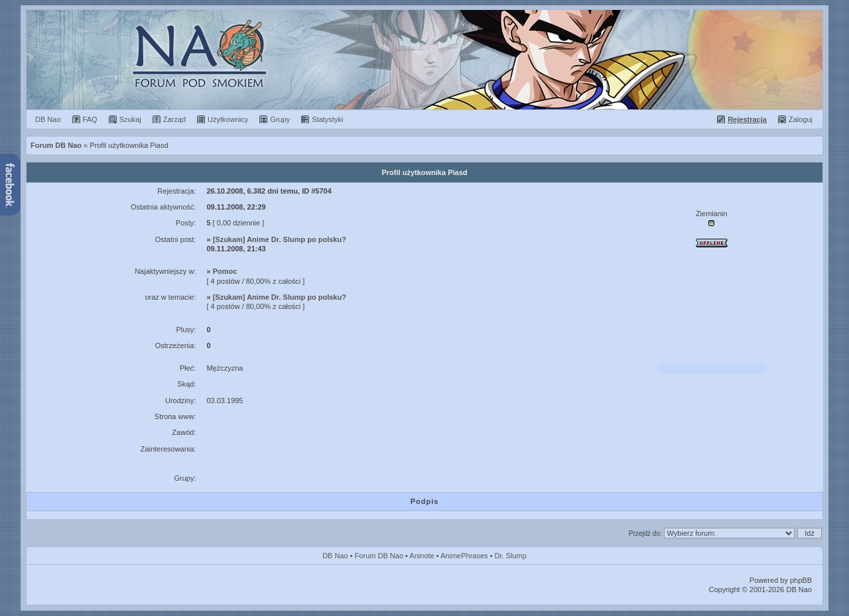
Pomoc (225, 271)
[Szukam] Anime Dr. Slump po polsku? (280, 239)
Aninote (422, 556)
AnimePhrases (464, 556)
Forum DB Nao (379, 556)
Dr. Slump (511, 556)
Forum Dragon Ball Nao (424, 60)
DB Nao (335, 556)
